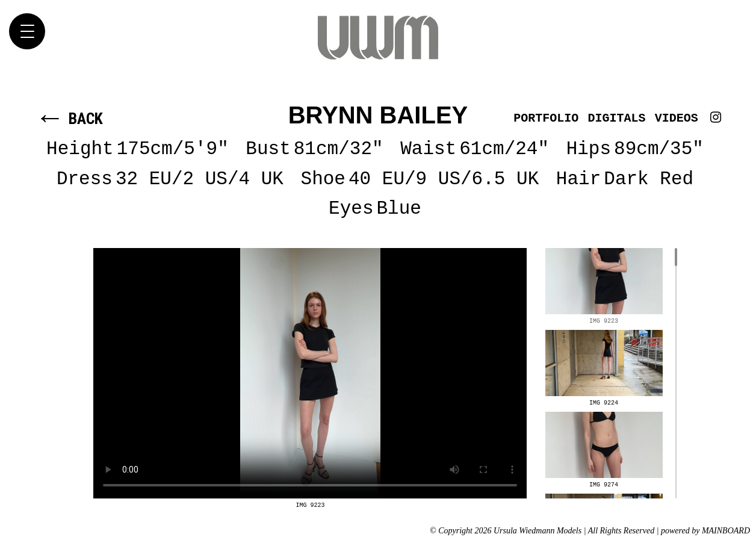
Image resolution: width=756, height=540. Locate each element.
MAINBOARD (726, 531)
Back (69, 119)
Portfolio (546, 118)
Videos (677, 118)
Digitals (617, 118)
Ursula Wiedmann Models (378, 37)
